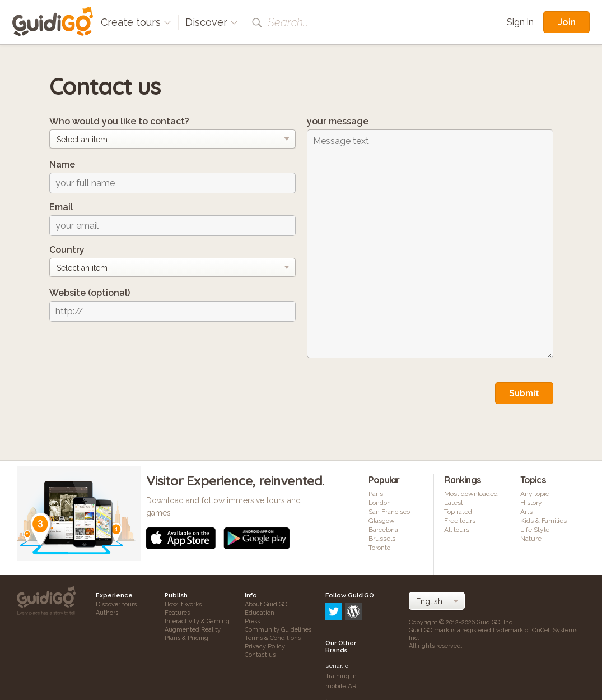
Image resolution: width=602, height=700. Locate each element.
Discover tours (116, 604)
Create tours (136, 22)
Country (67, 250)
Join (566, 22)
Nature (531, 539)
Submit (524, 393)
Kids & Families (543, 521)
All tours (457, 530)
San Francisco (389, 512)
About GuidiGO (266, 604)
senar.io (337, 618)
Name (62, 164)
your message (338, 121)
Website (90, 293)
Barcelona (383, 530)
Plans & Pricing (186, 638)
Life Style (535, 530)
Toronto (379, 548)
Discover (212, 22)
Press (252, 621)
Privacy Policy (265, 646)
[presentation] (134, 352)
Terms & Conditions (273, 638)
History (531, 503)
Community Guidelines (278, 630)
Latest (454, 503)
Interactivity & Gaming (197, 621)
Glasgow (382, 521)
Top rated (458, 512)
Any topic (535, 494)
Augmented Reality (193, 630)
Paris (376, 494)
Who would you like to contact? (119, 121)
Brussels (382, 539)
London (380, 503)
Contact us (260, 655)
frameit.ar (340, 653)
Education (260, 613)
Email (61, 207)
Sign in (520, 22)
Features (177, 613)
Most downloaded (471, 494)
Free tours (460, 521)
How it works (183, 604)
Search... (288, 22)
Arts (526, 512)
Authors (107, 613)
